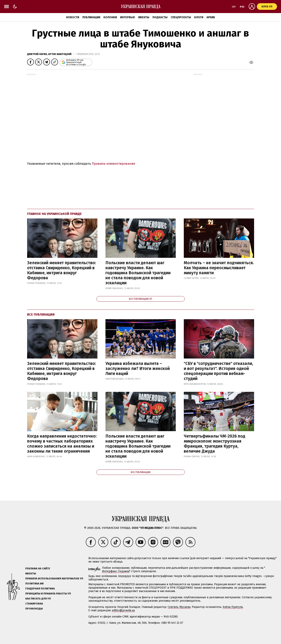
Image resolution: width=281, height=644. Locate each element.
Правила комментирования (113, 164)
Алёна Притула (233, 607)
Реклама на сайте (38, 568)
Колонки (110, 17)
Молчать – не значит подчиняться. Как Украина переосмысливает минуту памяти (219, 268)
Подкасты (160, 17)
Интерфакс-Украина (116, 571)
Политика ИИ (34, 584)
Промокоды (34, 609)
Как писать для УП (38, 599)
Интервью (128, 17)
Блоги (199, 17)
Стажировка (34, 604)
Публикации (91, 17)
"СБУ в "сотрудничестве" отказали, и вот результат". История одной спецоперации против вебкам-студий (218, 371)
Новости (73, 17)
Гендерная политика (40, 589)
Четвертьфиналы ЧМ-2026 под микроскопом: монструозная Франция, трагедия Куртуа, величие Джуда (215, 444)
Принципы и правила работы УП (48, 594)
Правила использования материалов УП (54, 578)
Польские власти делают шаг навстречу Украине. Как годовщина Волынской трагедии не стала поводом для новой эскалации (138, 273)
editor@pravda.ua (123, 610)
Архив (211, 17)
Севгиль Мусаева (179, 607)
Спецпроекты (181, 17)
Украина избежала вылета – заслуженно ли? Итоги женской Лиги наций (138, 369)
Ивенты (144, 17)
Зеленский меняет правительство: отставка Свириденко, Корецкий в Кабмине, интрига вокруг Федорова (62, 270)
